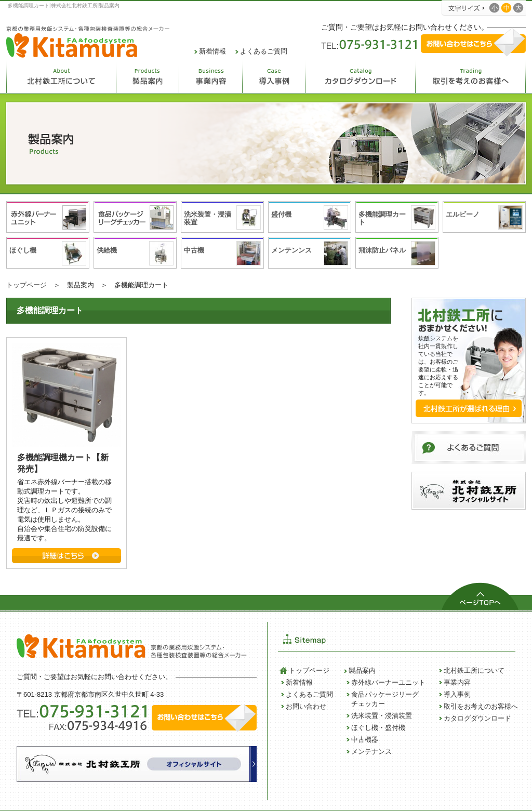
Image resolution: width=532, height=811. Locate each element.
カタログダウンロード (477, 718)
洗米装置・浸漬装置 (382, 716)
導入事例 (457, 694)
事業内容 (457, 682)
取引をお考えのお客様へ (481, 706)
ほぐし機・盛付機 (378, 728)
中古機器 (365, 740)
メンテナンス (371, 752)
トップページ (26, 285)
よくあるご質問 (264, 51)
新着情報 (212, 51)
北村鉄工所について (474, 670)
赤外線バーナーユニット (388, 682)
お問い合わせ (306, 706)
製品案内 (81, 285)
